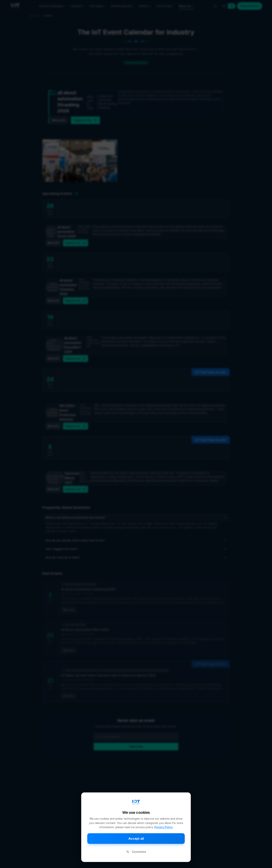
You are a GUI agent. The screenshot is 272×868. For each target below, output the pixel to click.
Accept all (136, 839)
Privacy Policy (163, 827)
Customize (136, 852)
